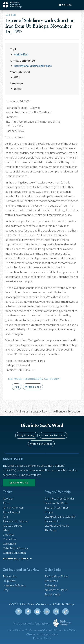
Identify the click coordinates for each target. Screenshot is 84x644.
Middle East (21, 54)
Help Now (9, 581)
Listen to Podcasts (53, 435)
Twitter (19, 611)
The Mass (51, 530)
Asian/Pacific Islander (16, 521)
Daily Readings (26, 435)
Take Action (10, 576)
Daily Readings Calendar (59, 498)
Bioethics (8, 534)
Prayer (49, 512)
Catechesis (10, 543)
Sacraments (52, 521)
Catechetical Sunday (15, 548)
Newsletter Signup (56, 590)
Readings (65, 5)
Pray (6, 590)
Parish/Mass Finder (57, 576)
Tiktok (65, 611)
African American (13, 507)
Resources (51, 581)
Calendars (51, 585)
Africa (6, 503)
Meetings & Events (14, 585)
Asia (5, 516)
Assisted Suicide (13, 525)
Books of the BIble (56, 503)
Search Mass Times (57, 507)
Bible (6, 530)
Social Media (53, 594)
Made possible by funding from (32, 623)
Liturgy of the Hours (57, 525)
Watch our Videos (41, 444)
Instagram (56, 611)
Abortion (8, 498)
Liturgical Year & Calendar (60, 516)
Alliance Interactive (67, 411)
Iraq (16, 387)
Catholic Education (14, 553)
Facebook (28, 611)
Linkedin (47, 611)
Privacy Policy (42, 638)
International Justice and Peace (33, 66)
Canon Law (10, 539)
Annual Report (11, 512)
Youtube (37, 611)
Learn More (19, 482)
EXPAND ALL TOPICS (16, 558)
